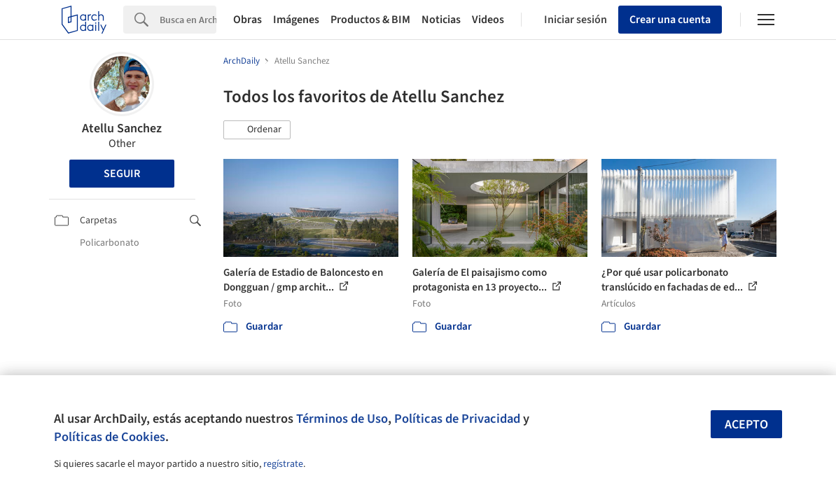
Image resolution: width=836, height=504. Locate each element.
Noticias (441, 20)
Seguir (122, 174)
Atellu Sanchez (122, 128)
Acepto (746, 425)
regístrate (283, 464)
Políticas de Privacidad (457, 419)
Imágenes (296, 20)
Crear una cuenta (670, 20)
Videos (488, 20)
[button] (257, 130)
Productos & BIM (370, 20)
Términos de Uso (342, 419)
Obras (248, 20)
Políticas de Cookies (110, 437)
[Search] (188, 20)
